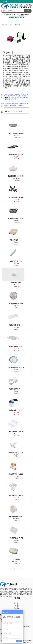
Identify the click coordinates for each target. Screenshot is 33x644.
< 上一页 (12, 569)
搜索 (28, 11)
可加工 (20, 111)
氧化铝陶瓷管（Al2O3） (16, 474)
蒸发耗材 (19, 96)
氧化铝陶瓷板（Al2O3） (16, 432)
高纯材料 (12, 96)
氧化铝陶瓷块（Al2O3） (16, 495)
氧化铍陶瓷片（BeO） (16, 538)
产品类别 (17, 605)
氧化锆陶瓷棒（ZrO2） (16, 346)
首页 (11, 25)
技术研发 (17, 607)
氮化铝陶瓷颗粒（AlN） (17, 304)
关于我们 (17, 603)
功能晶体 (26, 97)
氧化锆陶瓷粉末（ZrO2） (16, 368)
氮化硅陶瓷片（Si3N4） (16, 155)
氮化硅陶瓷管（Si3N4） (16, 197)
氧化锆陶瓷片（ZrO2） (16, 410)
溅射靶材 (25, 96)
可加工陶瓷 (21, 105)
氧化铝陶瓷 (8, 104)
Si (14, 111)
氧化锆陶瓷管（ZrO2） (16, 389)
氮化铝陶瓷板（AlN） (17, 240)
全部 (6, 94)
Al (9, 111)
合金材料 (17, 94)
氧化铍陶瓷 (13, 105)
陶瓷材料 (7, 97)
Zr (16, 111)
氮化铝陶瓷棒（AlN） (17, 261)
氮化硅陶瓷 (23, 104)
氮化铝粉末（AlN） (17, 282)
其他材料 (13, 99)
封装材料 (13, 97)
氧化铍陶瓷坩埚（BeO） (16, 517)
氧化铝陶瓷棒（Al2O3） (16, 453)
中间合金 (23, 94)
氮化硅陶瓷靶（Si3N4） (16, 133)
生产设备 (17, 609)
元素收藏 (7, 99)
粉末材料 (20, 97)
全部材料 (5, 2)
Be (11, 111)
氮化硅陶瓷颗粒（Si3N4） (16, 219)
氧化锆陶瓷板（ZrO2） (16, 325)
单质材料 (11, 94)
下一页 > (21, 569)
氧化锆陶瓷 (15, 104)
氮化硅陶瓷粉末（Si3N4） (16, 176)
